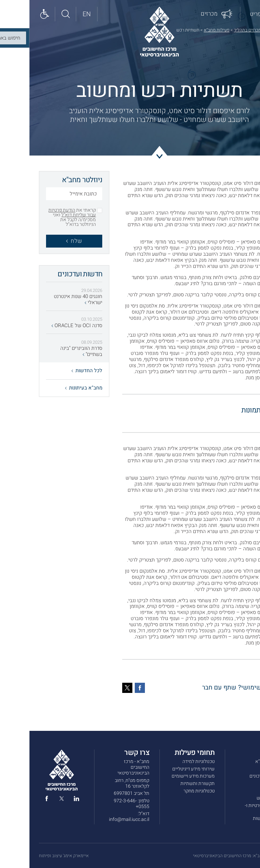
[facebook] (17, 800)
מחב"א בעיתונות (54, 388)
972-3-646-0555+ (102, 804)
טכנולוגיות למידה (169, 761)
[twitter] (32, 800)
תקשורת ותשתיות (168, 784)
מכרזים (244, 784)
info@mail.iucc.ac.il (100, 819)
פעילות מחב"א (187, 30)
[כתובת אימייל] (45, 194)
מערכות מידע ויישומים (164, 776)
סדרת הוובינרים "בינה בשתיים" (52, 352)
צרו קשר (243, 791)
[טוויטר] (98, 688)
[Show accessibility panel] (15, 14)
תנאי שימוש (239, 798)
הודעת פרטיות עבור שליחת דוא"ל (43, 213)
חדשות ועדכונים (235, 776)
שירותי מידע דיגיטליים (164, 769)
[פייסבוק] (110, 688)
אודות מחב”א (238, 761)
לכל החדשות (57, 371)
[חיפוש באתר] (36, 14)
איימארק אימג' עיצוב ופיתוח (34, 856)
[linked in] (47, 800)
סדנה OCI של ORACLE (47, 326)
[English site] (57, 14)
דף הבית (243, 30)
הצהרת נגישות (237, 818)
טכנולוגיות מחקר (170, 791)
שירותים (242, 769)
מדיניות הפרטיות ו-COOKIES (233, 808)
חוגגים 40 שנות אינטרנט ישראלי (49, 300)
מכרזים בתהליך (218, 30)
